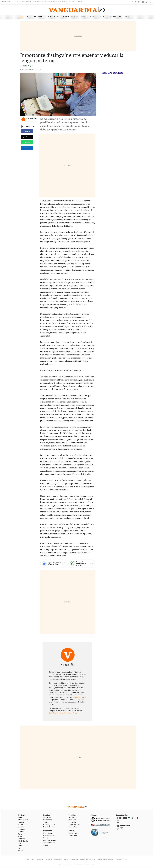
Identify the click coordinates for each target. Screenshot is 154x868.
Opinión (75, 17)
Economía (112, 17)
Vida (121, 17)
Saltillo (48, 17)
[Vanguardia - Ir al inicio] (77, 10)
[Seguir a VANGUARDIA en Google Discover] (26, 66)
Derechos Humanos (56, 713)
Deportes (92, 17)
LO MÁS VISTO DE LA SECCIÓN (113, 73)
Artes (75, 713)
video (84, 697)
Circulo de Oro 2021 (27, 70)
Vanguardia (33, 119)
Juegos (29, 17)
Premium (129, 17)
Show (83, 17)
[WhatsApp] (82, 564)
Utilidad (102, 17)
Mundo (66, 17)
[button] (21, 17)
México (57, 17)
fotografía (76, 697)
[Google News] (54, 564)
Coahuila (38, 17)
